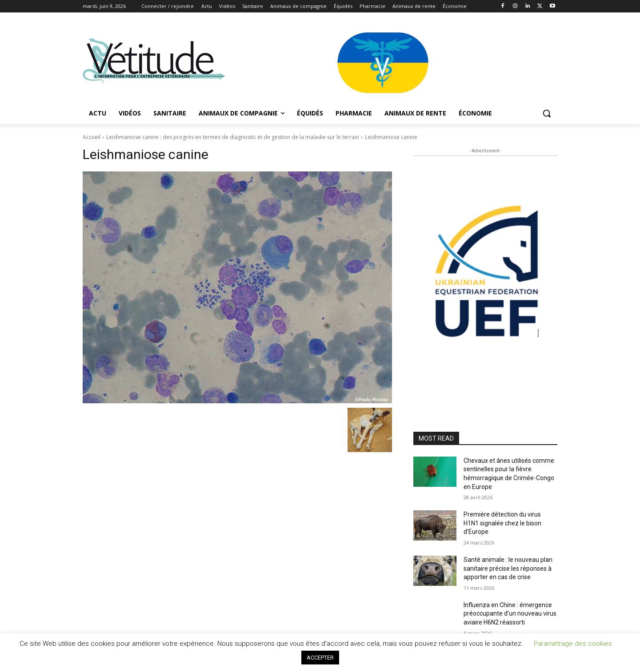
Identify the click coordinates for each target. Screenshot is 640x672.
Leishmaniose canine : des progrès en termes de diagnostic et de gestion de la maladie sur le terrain (233, 137)
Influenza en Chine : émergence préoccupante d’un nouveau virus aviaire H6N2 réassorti (510, 614)
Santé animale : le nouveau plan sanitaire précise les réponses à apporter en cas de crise (508, 568)
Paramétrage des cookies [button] (573, 644)
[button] (547, 113)
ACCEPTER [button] (320, 658)
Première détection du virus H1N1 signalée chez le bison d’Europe (502, 523)
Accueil (92, 137)
